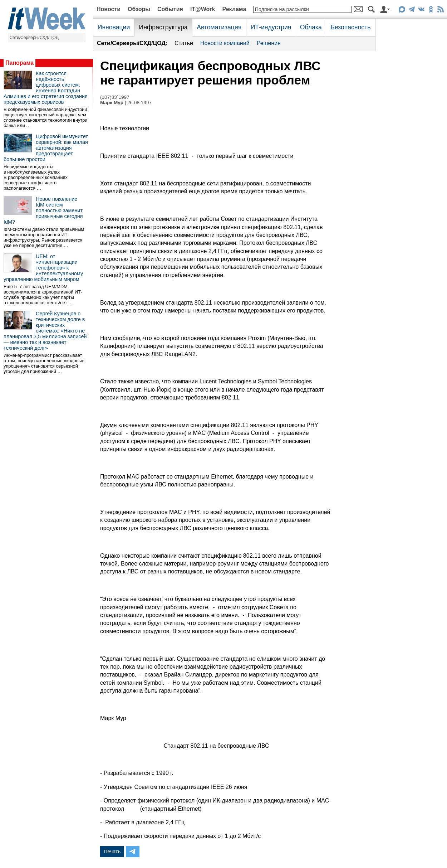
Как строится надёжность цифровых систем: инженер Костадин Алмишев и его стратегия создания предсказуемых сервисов (46, 88)
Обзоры (139, 9)
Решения (269, 43)
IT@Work (203, 9)
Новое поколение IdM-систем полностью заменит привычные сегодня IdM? (43, 210)
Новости (109, 9)
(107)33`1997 (115, 97)
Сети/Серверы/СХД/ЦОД (34, 38)
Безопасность (350, 27)
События (170, 9)
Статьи (184, 43)
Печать (112, 852)
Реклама (234, 9)
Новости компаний (225, 43)
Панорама (19, 63)
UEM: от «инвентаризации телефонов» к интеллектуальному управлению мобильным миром (43, 268)
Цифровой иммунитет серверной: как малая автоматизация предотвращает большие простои (46, 148)
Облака (311, 27)
